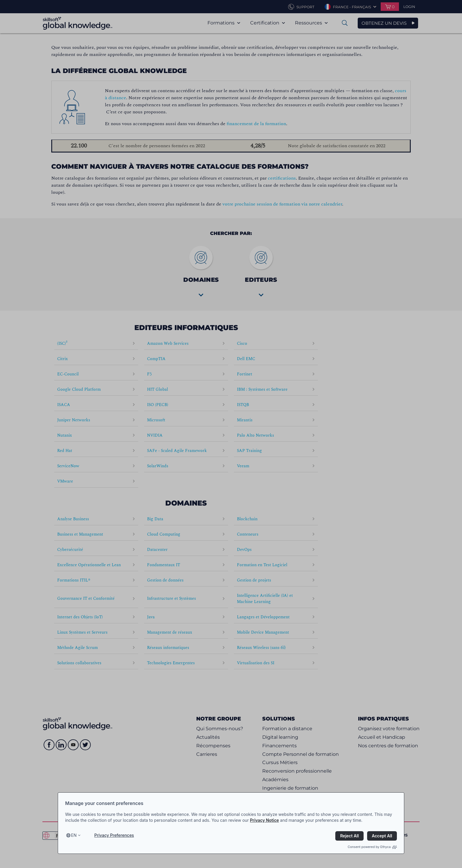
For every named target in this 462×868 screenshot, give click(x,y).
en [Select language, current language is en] (74, 835)
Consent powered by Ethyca (372, 847)
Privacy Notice (264, 820)
